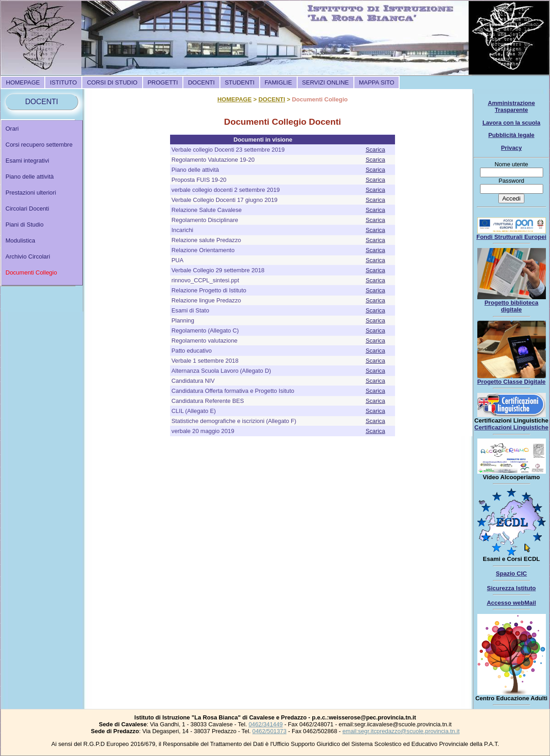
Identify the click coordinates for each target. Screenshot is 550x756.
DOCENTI (201, 82)
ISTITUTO (63, 82)
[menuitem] (23, 82)
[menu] (42, 203)
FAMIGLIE (278, 82)
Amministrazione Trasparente (511, 106)
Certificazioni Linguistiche (512, 427)
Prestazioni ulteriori (31, 193)
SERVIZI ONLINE (326, 82)
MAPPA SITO (377, 82)
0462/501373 (270, 731)
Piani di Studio (24, 225)
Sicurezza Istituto (511, 588)
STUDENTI (240, 82)
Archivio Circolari (28, 256)
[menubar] (200, 82)
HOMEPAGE (23, 82)
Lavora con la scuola (511, 123)
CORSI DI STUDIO (112, 82)
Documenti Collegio (31, 272)
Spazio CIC (512, 574)
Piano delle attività (30, 177)
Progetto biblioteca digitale (512, 306)
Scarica (376, 150)
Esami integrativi (27, 161)
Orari (12, 129)
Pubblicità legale (511, 135)
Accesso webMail (512, 603)
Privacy (512, 148)
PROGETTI (163, 82)
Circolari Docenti (27, 209)
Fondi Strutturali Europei (511, 237)
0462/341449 (266, 724)
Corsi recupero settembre (39, 145)
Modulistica (20, 241)
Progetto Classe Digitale (512, 382)
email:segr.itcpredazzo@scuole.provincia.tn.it (401, 731)
